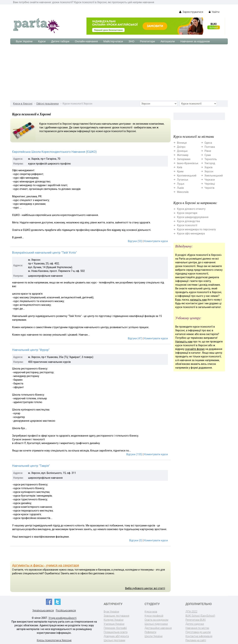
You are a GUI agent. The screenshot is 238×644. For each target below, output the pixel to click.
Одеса (208, 143)
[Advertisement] (119, 72)
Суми (208, 155)
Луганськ (183, 180)
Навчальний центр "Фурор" (31, 350)
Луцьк (181, 184)
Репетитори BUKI (196, 620)
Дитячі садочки (195, 624)
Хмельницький (214, 176)
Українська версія (43, 610)
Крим (180, 171)
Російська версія (66, 610)
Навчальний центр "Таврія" (31, 466)
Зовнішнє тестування (117, 616)
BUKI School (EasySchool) (200, 616)
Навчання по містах (197, 628)
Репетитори (148, 41)
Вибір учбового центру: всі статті (145, 588)
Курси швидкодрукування (193, 217)
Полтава (210, 147)
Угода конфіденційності (63, 618)
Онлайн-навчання (86, 41)
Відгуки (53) (135, 241)
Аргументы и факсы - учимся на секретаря (46, 565)
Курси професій (154, 616)
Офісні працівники (48, 104)
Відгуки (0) (136, 540)
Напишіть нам (184, 342)
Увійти (214, 12)
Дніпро (181, 147)
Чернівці (210, 184)
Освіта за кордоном (157, 620)
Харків (209, 167)
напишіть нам (198, 300)
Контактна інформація (199, 636)
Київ (180, 167)
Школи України (154, 636)
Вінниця (182, 143)
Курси (42, 41)
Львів (180, 188)
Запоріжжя (184, 159)
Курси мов (151, 612)
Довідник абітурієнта (116, 636)
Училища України (114, 624)
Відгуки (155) (134, 454)
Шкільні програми (115, 640)
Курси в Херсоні (23, 104)
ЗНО (131, 41)
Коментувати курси (156, 241)
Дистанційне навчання (158, 628)
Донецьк (182, 151)
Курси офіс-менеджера (191, 233)
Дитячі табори (60, 41)
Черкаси (210, 180)
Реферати (151, 632)
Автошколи (168, 41)
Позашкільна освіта (116, 632)
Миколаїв (183, 192)
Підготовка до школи (198, 632)
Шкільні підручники (156, 624)
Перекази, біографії (115, 628)
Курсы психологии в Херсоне (54, 640)
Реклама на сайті (196, 640)
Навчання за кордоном (195, 41)
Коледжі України (114, 620)
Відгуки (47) (135, 338)
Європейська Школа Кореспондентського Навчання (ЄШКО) (54, 152)
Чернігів (210, 188)
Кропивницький (187, 176)
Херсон (209, 171)
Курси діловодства (189, 221)
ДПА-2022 (192, 612)
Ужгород (210, 163)
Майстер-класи (113, 41)
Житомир (183, 155)
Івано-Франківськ (188, 163)
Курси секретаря (187, 213)
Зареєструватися (191, 12)
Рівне (208, 151)
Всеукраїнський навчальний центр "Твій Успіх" (44, 253)
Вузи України (24, 41)
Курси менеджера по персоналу (196, 229)
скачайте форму (195, 349)
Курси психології (187, 225)
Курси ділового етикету (191, 209)
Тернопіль (211, 159)
